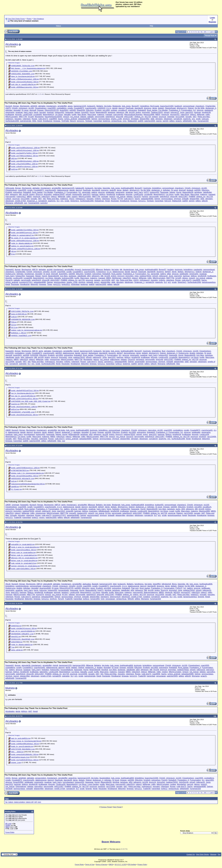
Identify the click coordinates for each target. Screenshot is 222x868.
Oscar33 (137, 197)
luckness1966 (68, 278)
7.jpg (13, 647)
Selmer (94, 119)
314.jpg (14, 325)
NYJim (108, 513)
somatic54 (178, 119)
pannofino (211, 672)
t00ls (34, 121)
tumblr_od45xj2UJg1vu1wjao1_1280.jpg (25, 150)
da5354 (58, 353)
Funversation (187, 110)
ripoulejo (18, 119)
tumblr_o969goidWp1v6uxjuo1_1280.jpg (25, 241)
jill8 (127, 112)
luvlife (74, 114)
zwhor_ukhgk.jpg (17, 650)
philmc (136, 595)
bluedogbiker (105, 778)
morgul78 (40, 595)
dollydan (9, 110)
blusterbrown (129, 270)
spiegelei (23, 364)
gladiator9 (209, 110)
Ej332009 (34, 355)
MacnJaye (92, 114)
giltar (169, 274)
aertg (41, 351)
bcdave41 (91, 106)
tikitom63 (34, 284)
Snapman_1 (32, 201)
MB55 (158, 114)
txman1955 (95, 599)
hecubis (43, 112)
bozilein (171, 270)
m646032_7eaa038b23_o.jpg (21, 335)
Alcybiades (12, 44)
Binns (174, 584)
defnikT (168, 272)
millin (208, 114)
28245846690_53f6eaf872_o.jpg (22, 634)
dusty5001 (64, 110)
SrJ (58, 201)
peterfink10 (110, 117)
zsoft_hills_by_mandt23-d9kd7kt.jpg (23, 84)
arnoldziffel (62, 106)
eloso (93, 588)
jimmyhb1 (146, 112)
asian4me (72, 778)
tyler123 (168, 201)
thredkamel (48, 121)
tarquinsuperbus (209, 282)
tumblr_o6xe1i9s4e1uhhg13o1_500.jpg (24, 415)
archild (50, 270)
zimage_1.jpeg (16, 762)
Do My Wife (200, 108)
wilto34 (205, 201)
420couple (10, 188)
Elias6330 (81, 110)
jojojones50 (77, 194)
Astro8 (76, 351)
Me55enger (117, 278)
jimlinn (138, 112)
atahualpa (87, 584)
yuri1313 (44, 203)
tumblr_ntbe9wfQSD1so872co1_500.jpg (25, 391)
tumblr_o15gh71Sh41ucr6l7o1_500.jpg (24, 399)
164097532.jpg (16, 626)
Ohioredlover (21, 786)
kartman (198, 112)
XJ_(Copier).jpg (16, 489)
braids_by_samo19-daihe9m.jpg (22, 746)
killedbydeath (104, 511)
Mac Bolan (82, 114)
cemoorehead (189, 106)
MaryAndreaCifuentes (133, 114)
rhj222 (72, 199)
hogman (50, 112)
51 (202, 32)
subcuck (205, 119)
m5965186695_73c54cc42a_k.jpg (23, 66)
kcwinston (93, 511)
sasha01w (36, 597)
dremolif (33, 110)
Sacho (61, 119)
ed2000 (73, 110)
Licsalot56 (38, 114)
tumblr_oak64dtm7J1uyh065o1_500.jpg (25, 230)
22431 (8, 778)
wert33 (166, 121)
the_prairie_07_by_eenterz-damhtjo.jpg (25, 238)
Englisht (98, 110)
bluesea (10, 688)
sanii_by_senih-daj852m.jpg (21, 738)
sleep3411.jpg (16, 636)
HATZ (146, 192)
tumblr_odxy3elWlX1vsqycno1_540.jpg (24, 233)
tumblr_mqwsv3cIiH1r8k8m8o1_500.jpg (25, 754)
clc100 (31, 108)
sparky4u (187, 119)
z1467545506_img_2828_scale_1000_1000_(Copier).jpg (31, 401)
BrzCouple (155, 106)
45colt (8, 584)
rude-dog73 (43, 119)
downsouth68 (45, 588)
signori (16, 676)
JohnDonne (184, 782)
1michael (15, 505)
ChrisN (15, 108)
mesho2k (165, 114)
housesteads (64, 590)
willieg (172, 121)
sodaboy (147, 597)
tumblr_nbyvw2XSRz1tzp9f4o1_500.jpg (25, 476)
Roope (34, 119)
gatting (94, 192)
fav (6, 802)
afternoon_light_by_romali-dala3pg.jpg (24, 558)
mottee (173, 784)
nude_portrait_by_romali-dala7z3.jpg (24, 563)
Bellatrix (100, 106)
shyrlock (126, 119)
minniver (9, 595)
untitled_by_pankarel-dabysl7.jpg (22, 235)
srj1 (193, 119)
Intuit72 (101, 590)
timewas (57, 121)
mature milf (30, 802)
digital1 (161, 108)
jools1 (145, 434)
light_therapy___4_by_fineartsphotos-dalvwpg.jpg (28, 68)
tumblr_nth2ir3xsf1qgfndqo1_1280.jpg (24, 407)
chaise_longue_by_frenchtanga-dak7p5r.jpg (26, 741)
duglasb (190, 190)
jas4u (17, 357)
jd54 (7, 194)
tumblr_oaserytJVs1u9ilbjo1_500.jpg (24, 550)
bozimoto (147, 188)
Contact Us (191, 854)
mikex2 (193, 114)
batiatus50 (80, 188)
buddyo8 (178, 106)
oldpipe (83, 117)
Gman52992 (18, 782)
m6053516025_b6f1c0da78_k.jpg (23, 478)
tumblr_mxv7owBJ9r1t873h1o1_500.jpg (25, 760)
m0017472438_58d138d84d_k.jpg (23, 749)
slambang (105, 597)
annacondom (41, 778)
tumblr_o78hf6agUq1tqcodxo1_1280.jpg (25, 79)
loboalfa (67, 114)
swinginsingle (26, 121)
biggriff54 (157, 584)
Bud (164, 351)
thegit (40, 121)
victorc (42, 517)
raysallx (189, 117)
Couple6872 (79, 108)
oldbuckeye (115, 359)
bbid (115, 584)
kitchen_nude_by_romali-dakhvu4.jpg (24, 555)
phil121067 (129, 117)
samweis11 (109, 362)
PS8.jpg (14, 322)
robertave (27, 119)
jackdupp (111, 112)
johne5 (167, 112)
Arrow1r (78, 270)
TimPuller (65, 121)
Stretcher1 (75, 201)
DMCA (111, 864)
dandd (115, 108)
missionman (55, 359)
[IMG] (7, 827)
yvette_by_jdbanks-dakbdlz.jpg (22, 243)
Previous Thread (106, 807)
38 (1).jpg (14, 327)
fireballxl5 (142, 110)
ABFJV (35, 270)
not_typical (75, 117)
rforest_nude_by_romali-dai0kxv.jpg (23, 552)
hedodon (116, 509)
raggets (97, 280)
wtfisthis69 (187, 121)
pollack (155, 117)
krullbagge (10, 114)
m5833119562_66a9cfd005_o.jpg (23, 74)
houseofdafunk (67, 670)
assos (70, 106)
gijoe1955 (210, 780)
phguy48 (119, 117)
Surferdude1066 (12, 121)
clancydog (152, 430)
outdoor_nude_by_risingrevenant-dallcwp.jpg (27, 330)
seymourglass (104, 119)
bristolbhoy (145, 106)
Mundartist (39, 117)
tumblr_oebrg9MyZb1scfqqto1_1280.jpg (25, 161)
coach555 (52, 108)
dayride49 (139, 108)
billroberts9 (166, 584)
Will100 (131, 599)
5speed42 (10, 270)
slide (152, 119)
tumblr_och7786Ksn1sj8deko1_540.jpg (24, 156)
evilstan (114, 110)
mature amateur (19, 802)
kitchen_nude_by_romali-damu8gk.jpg (24, 561)
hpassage (69, 112)
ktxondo (18, 114)
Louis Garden (93, 784)
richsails (13, 515)
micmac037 (175, 114)
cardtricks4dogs (22, 586)
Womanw (9, 203)
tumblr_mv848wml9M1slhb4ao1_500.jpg (25, 744)
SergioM (9, 789)
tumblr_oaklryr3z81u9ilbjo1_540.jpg (23, 569)
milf (35, 802)
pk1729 (148, 117)
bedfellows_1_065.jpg (19, 333)
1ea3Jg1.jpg (15, 404)
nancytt (190, 784)
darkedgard (93, 353)
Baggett (95, 584)
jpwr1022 (189, 112)
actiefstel (22, 778)
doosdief (17, 110)
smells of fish (20, 201)
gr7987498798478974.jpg (20, 470)
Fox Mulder (163, 110)
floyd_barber (152, 110)
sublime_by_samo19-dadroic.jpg (22, 246)
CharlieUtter (210, 106)
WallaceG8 (132, 121)
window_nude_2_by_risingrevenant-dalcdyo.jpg (27, 473)
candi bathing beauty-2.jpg (20, 757)
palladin (91, 117)
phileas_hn (139, 117)
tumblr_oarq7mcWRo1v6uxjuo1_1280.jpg (25, 148)
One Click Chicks (202, 854)
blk (121, 270)
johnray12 (175, 112)
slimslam (159, 119)
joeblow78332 (157, 112)
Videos (58, 26)
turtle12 (119, 364)
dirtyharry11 (182, 108)
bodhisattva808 (127, 188)
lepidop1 (65, 592)
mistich (75, 197)
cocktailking (62, 108)
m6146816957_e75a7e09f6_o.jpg (23, 412)
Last (212, 32)
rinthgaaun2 (80, 199)
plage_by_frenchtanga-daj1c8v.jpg (23, 76)
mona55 (72, 513)
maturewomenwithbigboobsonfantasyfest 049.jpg (28, 484)
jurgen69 (70, 511)
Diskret (191, 108)
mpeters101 (82, 513)
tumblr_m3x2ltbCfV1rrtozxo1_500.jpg (24, 628)
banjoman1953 (79, 665)
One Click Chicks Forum (16, 19)
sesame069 (140, 362)
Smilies (8, 825)
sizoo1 (97, 282)
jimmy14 (39, 194)
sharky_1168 (116, 119)
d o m (109, 108)
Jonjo (182, 112)
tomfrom (53, 599)
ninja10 (66, 117)
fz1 (195, 110)
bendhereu (139, 584)
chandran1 (200, 106)
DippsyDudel (170, 108)
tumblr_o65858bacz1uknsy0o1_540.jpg (25, 87)
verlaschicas (116, 121)
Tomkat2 (89, 121)
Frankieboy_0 (174, 110)
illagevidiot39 (101, 112)
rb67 (195, 117)
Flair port (135, 588)
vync (125, 121)
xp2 (26, 203)
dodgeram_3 (211, 108)
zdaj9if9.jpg (15, 487)
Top (219, 854)
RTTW (120, 199)
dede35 (113, 190)
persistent (140, 359)
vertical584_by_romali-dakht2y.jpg (23, 544)
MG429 (177, 592)
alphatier (42, 106)
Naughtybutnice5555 (53, 117)
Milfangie (201, 114)
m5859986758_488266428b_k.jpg (23, 319)
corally (70, 108)
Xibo (195, 121)
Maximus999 (149, 114)
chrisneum (23, 108)
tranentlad (97, 121)
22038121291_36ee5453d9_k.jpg (23, 639)
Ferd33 (164, 780)
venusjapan (110, 599)
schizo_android (71, 119)
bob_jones (126, 106)
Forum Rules (10, 832)
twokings (106, 121)
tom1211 (81, 121)
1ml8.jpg (14, 317)
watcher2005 (150, 121)
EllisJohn (90, 110)
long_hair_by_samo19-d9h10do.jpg (23, 396)
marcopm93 (118, 114)
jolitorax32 (163, 276)
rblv (44, 199)
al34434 (34, 106)
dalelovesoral (63, 190)
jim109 (132, 112)
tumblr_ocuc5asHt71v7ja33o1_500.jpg (24, 153)
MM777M (23, 117)
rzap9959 (53, 119)
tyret (103, 599)
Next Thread (117, 807)
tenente (201, 597)
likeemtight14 (48, 114)
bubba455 (159, 505)
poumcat (162, 117)
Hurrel (92, 112)
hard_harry (28, 112)
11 (199, 32)
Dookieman (29, 274)
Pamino (145, 197)
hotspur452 (60, 112)
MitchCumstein (12, 117)
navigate (105, 197)
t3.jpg (13, 254)
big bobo (108, 106)
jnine (137, 276)
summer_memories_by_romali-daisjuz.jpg (25, 566)
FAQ (151, 26)
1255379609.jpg (17, 642)
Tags (7, 799)
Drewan (40, 110)
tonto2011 (66, 284)
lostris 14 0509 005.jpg (19, 314)
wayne (159, 121)
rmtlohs (98, 199)
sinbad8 (185, 199)
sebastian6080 (84, 119)
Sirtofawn (135, 119)
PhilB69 (192, 197)
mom (39, 802)
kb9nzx (103, 194)
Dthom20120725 (52, 110)
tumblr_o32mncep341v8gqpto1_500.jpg (25, 82)
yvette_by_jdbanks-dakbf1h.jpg (22, 645)
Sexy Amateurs (39, 19)
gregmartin (10, 112)
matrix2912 (21, 197)
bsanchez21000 (167, 106)
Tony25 (61, 599)
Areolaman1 (51, 106)
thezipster (115, 201)
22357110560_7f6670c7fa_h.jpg (22, 311)
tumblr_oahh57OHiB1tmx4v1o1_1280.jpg (25, 468)
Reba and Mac (204, 117)
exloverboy (132, 110)
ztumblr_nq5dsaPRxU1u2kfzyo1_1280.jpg (26, 249)
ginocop (200, 110)
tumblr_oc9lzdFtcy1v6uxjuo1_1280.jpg (24, 166)
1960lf (8, 430)
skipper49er (144, 119)
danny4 (121, 108)
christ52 (46, 272)
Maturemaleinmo (151, 592)
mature (11, 802)
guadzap (19, 112)
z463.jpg (14, 158)
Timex (50, 284)
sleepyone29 (115, 597)
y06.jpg (14, 251)
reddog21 (9, 119)
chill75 (8, 108)
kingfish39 (206, 112)
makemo (101, 114)
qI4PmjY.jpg (15, 409)
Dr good (25, 110)
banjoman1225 (80, 106)
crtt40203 (101, 108)
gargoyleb (86, 192)
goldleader (110, 192)
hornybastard (29, 434)
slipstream (168, 119)
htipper (77, 112)
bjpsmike (106, 188)
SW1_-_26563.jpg (17, 752)
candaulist (198, 270)
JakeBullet (207, 192)
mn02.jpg (14, 169)
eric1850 (106, 110)
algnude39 (48, 584)
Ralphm (180, 513)
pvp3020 (202, 437)
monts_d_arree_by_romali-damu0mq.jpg (25, 547)
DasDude (130, 108)
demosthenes (129, 353)
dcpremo (148, 108)
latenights (44, 672)
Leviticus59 (28, 114)
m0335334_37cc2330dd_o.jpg (22, 71)
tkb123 (73, 121)
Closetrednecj (41, 108)
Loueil (172, 511)
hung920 (85, 112)
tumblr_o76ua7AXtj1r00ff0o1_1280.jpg (24, 164)
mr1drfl (31, 117)
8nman (16, 106)
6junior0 (9, 106)
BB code (8, 824)
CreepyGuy (101, 272)
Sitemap (213, 854)
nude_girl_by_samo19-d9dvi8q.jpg (23, 631)
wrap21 (179, 121)
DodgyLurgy (10, 274)
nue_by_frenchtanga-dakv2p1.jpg (23, 393)
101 (205, 32)
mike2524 (185, 114)
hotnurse (43, 590)
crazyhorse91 (91, 108)
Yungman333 (203, 121)
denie (155, 108)
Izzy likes (64, 276)
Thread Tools (210, 36)
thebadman (99, 201)
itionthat (108, 590)
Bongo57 (135, 106)
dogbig (192, 353)
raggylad (171, 117)
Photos (29, 19)
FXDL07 (179, 588)
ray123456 (180, 117)
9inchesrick (25, 106)
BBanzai (99, 270)
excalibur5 (123, 110)
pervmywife (100, 117)
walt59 (141, 121)
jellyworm (120, 112)
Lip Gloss (59, 114)
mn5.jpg (14, 481)
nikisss (185, 278)
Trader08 (18, 517)
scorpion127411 (26, 282)
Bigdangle (117, 106)
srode (198, 119)
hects (36, 112)
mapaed (109, 114)
